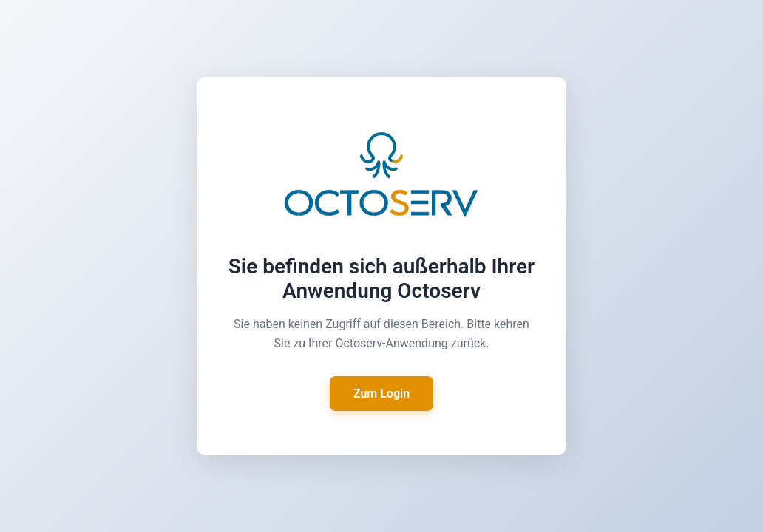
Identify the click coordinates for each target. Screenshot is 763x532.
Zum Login (381, 393)
